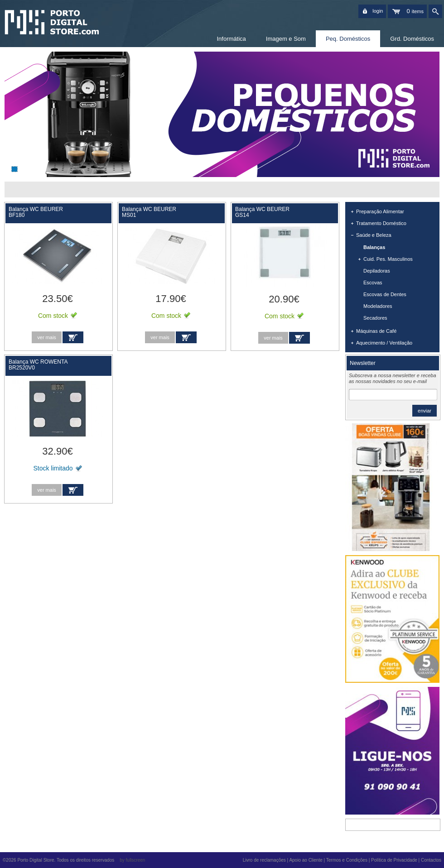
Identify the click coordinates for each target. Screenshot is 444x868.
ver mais (47, 337)
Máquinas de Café (376, 331)
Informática (231, 39)
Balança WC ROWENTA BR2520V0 (39, 365)
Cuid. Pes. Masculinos (388, 259)
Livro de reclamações (264, 860)
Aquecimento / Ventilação (384, 343)
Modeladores (378, 306)
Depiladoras (377, 271)
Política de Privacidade (394, 860)
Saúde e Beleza (374, 235)
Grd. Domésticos (412, 39)
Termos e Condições (347, 860)
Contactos (431, 860)
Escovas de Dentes (385, 294)
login (378, 11)
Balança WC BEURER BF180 (36, 212)
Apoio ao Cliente (306, 860)
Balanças (374, 247)
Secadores (375, 318)
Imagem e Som (286, 39)
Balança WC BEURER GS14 (262, 212)
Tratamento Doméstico (381, 223)
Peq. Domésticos (348, 39)
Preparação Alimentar (380, 211)
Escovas (373, 283)
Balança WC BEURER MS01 (150, 212)
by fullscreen (132, 860)
